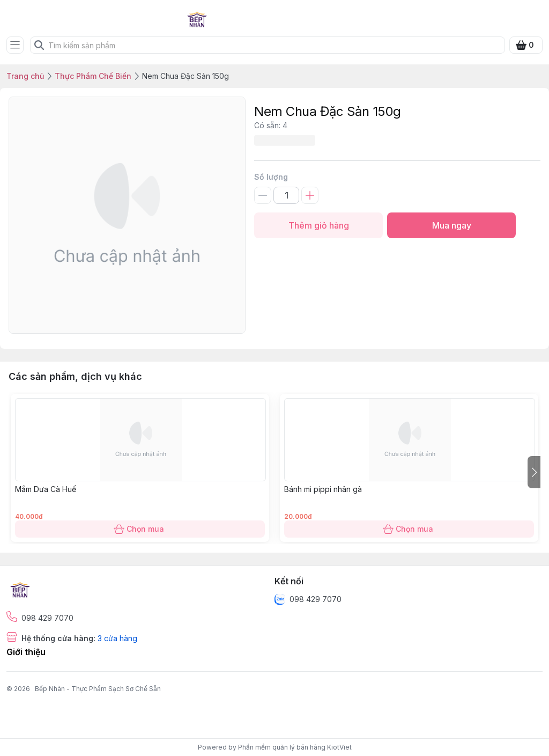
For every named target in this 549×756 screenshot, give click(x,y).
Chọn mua (140, 529)
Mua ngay (451, 225)
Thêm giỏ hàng (318, 225)
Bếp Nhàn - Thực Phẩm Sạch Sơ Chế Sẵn (98, 689)
